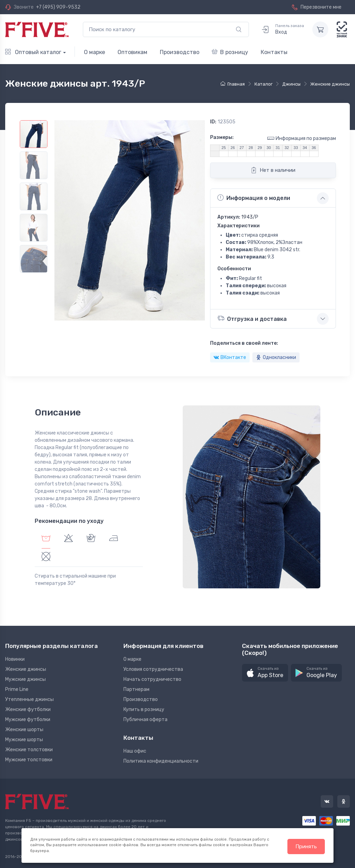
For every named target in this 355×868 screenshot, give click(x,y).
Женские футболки (28, 709)
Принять (306, 847)
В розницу (230, 52)
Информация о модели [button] (254, 198)
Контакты (274, 52)
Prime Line (17, 689)
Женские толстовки (29, 750)
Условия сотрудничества (153, 669)
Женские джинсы (26, 669)
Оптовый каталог (33, 52)
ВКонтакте (230, 357)
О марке (94, 52)
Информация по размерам (302, 138)
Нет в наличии (273, 170)
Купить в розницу (144, 709)
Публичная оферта (145, 720)
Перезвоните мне (317, 7)
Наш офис (135, 751)
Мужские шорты (24, 740)
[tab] (68, 539)
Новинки (15, 659)
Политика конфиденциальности (161, 761)
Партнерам (136, 689)
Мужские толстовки (29, 760)
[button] (265, 673)
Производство (180, 52)
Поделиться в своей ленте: (244, 343)
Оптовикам (132, 52)
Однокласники (276, 357)
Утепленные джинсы (29, 699)
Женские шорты (24, 730)
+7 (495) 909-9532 (58, 7)
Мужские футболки (28, 720)
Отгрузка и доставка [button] (252, 318)
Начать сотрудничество (152, 679)
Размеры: (222, 137)
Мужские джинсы (25, 679)
